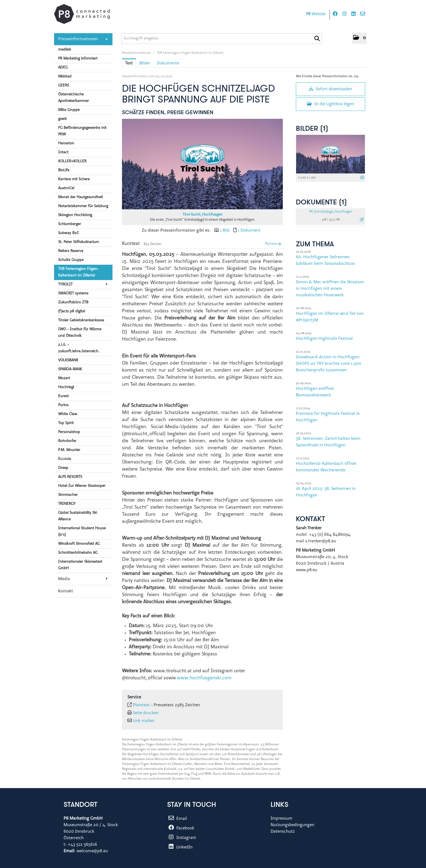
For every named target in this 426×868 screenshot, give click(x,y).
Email (177, 819)
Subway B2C (69, 233)
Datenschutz (283, 832)
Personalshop (69, 432)
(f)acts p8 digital (72, 312)
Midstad (65, 77)
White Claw (68, 414)
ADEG (63, 68)
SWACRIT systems (73, 294)
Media (83, 579)
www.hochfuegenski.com (204, 678)
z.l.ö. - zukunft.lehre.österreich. (79, 348)
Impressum (281, 819)
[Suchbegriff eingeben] (222, 39)
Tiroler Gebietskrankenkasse (81, 321)
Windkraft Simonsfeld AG (79, 544)
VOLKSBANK (68, 360)
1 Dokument (249, 231)
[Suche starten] (317, 39)
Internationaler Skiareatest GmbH (80, 565)
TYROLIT (83, 285)
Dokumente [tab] (168, 63)
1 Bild (225, 231)
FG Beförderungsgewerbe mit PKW (82, 131)
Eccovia (65, 459)
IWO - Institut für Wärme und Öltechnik (80, 333)
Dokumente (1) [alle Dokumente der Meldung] (321, 203)
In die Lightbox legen (331, 104)
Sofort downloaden (331, 89)
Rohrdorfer (67, 441)
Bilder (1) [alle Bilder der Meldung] (312, 129)
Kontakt (66, 591)
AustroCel (66, 188)
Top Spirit (66, 423)
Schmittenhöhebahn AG (78, 553)
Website (316, 14)
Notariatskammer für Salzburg (83, 206)
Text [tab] (129, 63)
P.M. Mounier (69, 450)
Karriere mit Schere (74, 179)
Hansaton (66, 144)
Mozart (64, 378)
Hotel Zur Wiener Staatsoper (82, 486)
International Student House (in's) (82, 532)
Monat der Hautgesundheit (81, 197)
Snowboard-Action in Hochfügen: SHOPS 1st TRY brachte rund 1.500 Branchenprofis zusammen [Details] (328, 364)
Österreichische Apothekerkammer (73, 98)
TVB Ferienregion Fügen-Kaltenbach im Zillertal (78, 272)
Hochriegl (66, 387)
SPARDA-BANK (70, 369)
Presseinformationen (83, 39)
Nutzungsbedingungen (292, 825)
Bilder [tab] (145, 63)
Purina (63, 405)
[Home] (82, 14)
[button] (359, 38)
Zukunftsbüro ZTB (73, 303)
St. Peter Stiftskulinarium (79, 242)
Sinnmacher (68, 495)
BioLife (64, 170)
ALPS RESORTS (70, 477)
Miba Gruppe (69, 110)
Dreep (63, 468)
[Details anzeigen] (362, 178)
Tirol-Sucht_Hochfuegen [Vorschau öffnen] (203, 215)
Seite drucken (146, 713)
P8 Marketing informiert (78, 59)
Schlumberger (70, 224)
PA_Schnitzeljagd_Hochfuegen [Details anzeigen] (331, 212)
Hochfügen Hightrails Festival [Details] (324, 339)
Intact (63, 153)
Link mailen (144, 721)
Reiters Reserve (71, 251)
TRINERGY (67, 504)
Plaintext (273, 244)
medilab (65, 50)
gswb (62, 119)
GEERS (64, 86)
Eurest (63, 396)
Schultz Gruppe (71, 260)
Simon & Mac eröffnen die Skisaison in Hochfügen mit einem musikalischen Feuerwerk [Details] (330, 289)
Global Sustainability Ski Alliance (78, 516)
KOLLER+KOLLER (72, 161)
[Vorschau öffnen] (202, 164)
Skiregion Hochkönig (75, 215)
